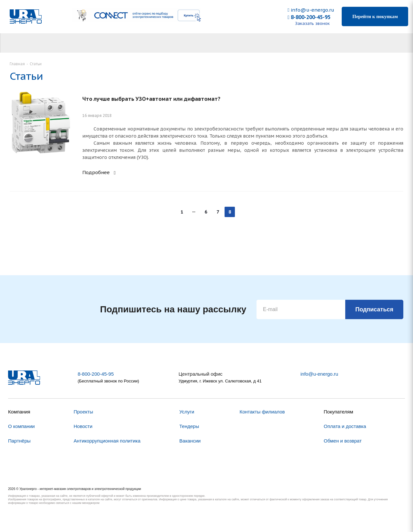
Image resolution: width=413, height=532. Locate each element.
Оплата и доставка (345, 426)
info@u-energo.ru (311, 10)
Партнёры (19, 441)
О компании (21, 426)
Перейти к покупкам (375, 16)
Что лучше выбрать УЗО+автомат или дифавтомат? (151, 99)
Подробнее (100, 172)
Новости (83, 426)
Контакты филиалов (262, 412)
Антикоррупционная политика (107, 441)
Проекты (83, 412)
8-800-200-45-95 (309, 17)
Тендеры (189, 426)
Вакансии (190, 441)
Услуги (187, 412)
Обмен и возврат (343, 441)
